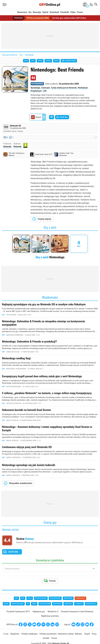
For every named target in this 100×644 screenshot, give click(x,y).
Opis (33, 61)
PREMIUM (17, 18)
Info (26, 61)
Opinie (45, 12)
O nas (6, 639)
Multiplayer (83, 88)
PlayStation (45, 609)
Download (54, 12)
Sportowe (68, 604)
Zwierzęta (46, 88)
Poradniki (65, 12)
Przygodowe (55, 604)
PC (28, 609)
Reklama (78, 639)
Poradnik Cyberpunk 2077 (18, 617)
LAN (45, 91)
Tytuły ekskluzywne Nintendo (64, 88)
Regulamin (15, 639)
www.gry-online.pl (10, 55)
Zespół (87, 639)
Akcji (30, 604)
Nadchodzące (18, 609)
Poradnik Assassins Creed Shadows (77, 617)
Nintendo (7, 147)
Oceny (48, 61)
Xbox (34, 609)
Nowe (6, 609)
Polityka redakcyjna (29, 639)
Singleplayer (36, 91)
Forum (80, 12)
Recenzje (37, 12)
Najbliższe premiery (50, 621)
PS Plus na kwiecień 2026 (37, 18)
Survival (68, 609)
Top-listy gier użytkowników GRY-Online (70, 18)
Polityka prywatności (48, 639)
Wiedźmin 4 (53, 617)
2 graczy (79, 609)
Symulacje (29, 55)
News (40, 61)
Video (73, 12)
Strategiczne (41, 604)
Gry (30, 12)
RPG (23, 604)
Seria (56, 61)
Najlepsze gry (39, 617)
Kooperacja (91, 609)
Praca (94, 639)
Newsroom (22, 12)
